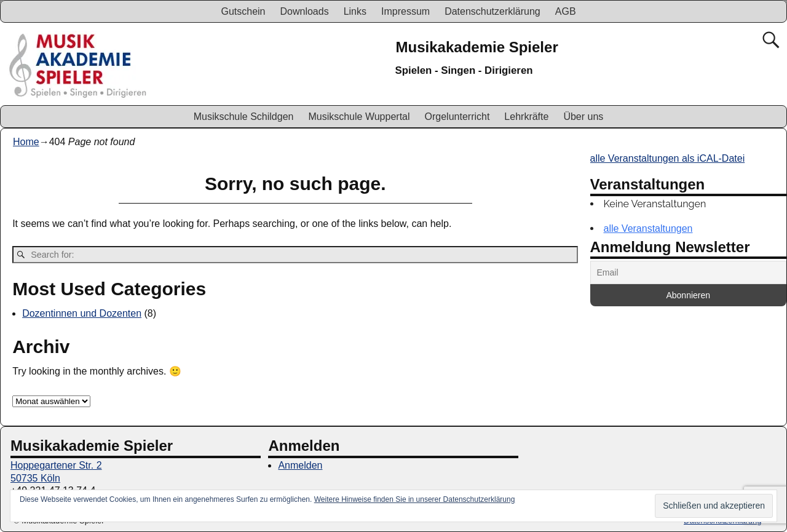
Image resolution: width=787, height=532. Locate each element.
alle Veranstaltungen (648, 228)
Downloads (304, 11)
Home (26, 142)
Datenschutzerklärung (492, 11)
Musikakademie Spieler (477, 47)
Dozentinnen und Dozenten (82, 313)
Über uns (583, 117)
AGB (566, 11)
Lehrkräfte (526, 117)
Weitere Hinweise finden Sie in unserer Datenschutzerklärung (415, 499)
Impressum (405, 11)
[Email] (689, 272)
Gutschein (243, 11)
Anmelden (300, 465)
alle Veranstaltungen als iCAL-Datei (668, 158)
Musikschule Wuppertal (359, 117)
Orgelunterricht (457, 117)
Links (355, 11)
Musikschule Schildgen (244, 117)
